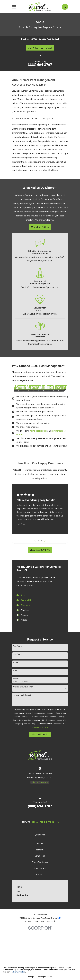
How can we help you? (22, 751)
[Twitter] (58, 878)
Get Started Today (40, 48)
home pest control (38, 431)
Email (15, 726)
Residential (40, 906)
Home (40, 899)
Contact (40, 930)
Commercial (40, 912)
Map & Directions (40, 838)
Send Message (40, 790)
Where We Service (40, 918)
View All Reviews (40, 550)
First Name (18, 702)
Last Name (18, 710)
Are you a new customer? (23, 743)
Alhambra (25, 605)
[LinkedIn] (41, 878)
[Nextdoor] (49, 878)
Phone (16, 718)
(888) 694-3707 (40, 64)
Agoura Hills (27, 600)
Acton (23, 595)
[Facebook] (45, 878)
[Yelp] (37, 878)
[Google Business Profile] (33, 878)
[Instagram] (54, 878)
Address (16, 735)
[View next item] (45, 541)
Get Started (40, 227)
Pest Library (40, 924)
